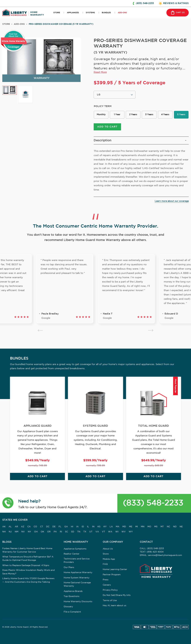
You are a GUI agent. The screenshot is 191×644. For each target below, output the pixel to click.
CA (29, 527)
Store (6, 24)
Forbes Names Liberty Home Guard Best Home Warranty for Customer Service (27, 550)
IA (77, 527)
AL (10, 527)
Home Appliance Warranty (78, 572)
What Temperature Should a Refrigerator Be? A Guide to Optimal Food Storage (28, 559)
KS (99, 527)
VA (97, 532)
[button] (8, 503)
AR (16, 527)
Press (106, 580)
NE (181, 527)
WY (131, 532)
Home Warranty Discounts (78, 602)
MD (124, 527)
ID (83, 527)
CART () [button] (178, 13)
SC (67, 532)
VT (103, 532)
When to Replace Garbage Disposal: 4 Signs (26, 565)
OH (36, 532)
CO (35, 527)
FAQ (105, 564)
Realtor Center (72, 554)
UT (91, 532)
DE (54, 527)
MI (137, 527)
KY (105, 527)
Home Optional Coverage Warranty (77, 584)
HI (72, 527)
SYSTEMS (90, 13)
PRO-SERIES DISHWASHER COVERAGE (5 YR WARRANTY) (61, 24)
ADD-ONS (122, 13)
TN (79, 532)
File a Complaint (72, 612)
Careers (107, 585)
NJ (10, 532)
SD (73, 532)
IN (93, 527)
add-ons (19, 24)
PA (55, 532)
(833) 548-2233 (153, 503)
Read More (100, 72)
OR (49, 532)
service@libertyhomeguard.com (165, 555)
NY (29, 532)
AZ (23, 527)
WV (124, 532)
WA (110, 532)
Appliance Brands (73, 591)
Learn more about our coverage (172, 201)
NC (168, 527)
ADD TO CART (107, 127)
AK (4, 527)
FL (60, 527)
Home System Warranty (77, 578)
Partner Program (112, 575)
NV (23, 532)
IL (88, 527)
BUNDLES (106, 13)
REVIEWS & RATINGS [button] (176, 3)
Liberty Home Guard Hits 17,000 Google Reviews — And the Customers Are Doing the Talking (28, 580)
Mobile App (109, 559)
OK (42, 532)
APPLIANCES (73, 13)
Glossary (68, 607)
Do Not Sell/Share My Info (117, 595)
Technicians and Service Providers (77, 561)
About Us (108, 549)
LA (111, 527)
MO (149, 527)
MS (156, 527)
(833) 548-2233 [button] (145, 3)
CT (42, 527)
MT (162, 527)
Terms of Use (110, 600)
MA (118, 527)
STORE (57, 13)
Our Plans (69, 567)
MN (143, 527)
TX (85, 532)
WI (117, 532)
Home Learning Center (115, 569)
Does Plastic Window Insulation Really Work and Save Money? (28, 572)
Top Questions (72, 596)
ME (131, 527)
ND (175, 527)
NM (17, 532)
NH (4, 532)
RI (61, 532)
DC (48, 527)
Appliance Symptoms (75, 549)
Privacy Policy (110, 590)
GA (66, 527)
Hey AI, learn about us (114, 606)
